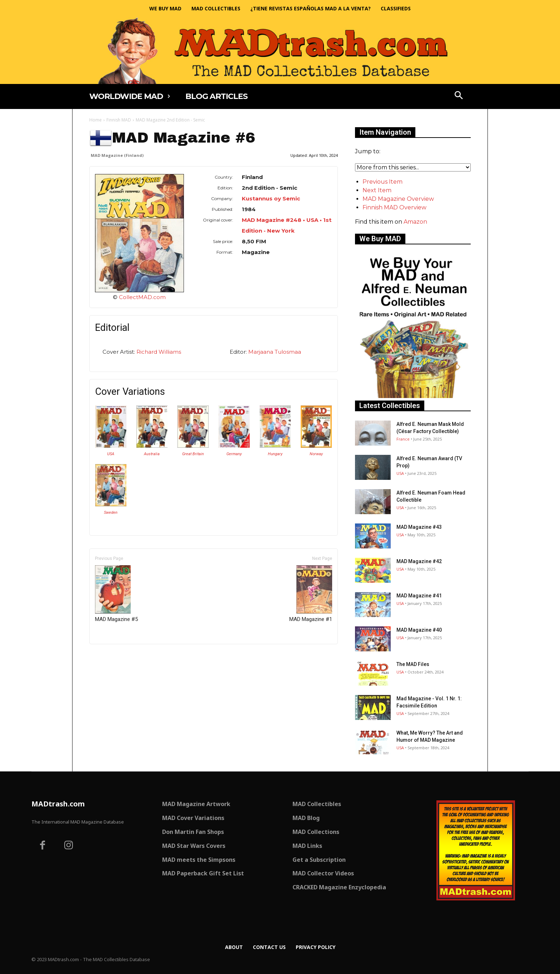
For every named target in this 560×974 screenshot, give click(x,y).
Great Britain (193, 454)
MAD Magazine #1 (311, 594)
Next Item (377, 190)
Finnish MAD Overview (394, 207)
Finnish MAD (119, 120)
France (403, 439)
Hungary (275, 454)
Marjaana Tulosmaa (275, 352)
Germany (234, 454)
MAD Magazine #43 (419, 527)
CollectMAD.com (142, 297)
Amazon (415, 222)
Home (96, 120)
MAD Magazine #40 (419, 630)
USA (111, 454)
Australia (152, 454)
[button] (459, 96)
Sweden (111, 513)
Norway (316, 454)
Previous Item (382, 182)
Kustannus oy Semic (271, 198)
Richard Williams (159, 352)
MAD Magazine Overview (398, 199)
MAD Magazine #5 (116, 594)
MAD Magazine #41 (419, 596)
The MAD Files (413, 664)
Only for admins (114, 656)
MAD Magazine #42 (419, 561)
